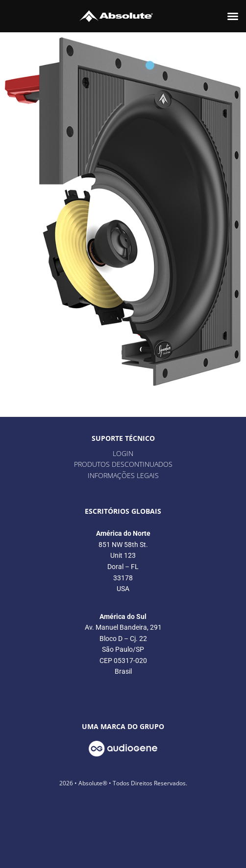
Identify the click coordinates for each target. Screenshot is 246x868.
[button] (233, 16)
